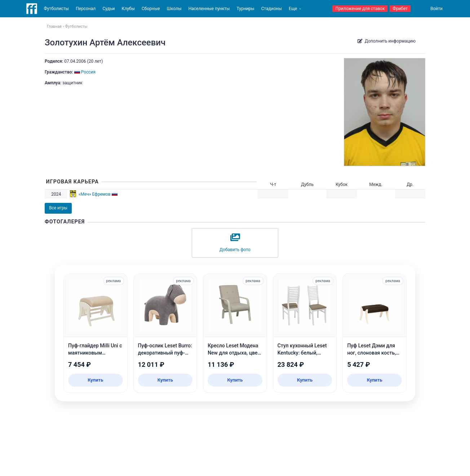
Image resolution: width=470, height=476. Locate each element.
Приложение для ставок (360, 9)
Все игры (58, 208)
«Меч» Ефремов (95, 194)
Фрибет (400, 9)
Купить (95, 380)
